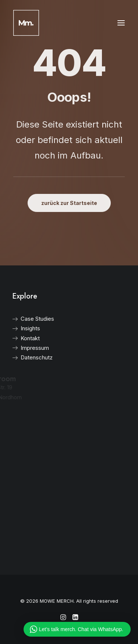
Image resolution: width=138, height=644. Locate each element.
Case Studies (29, 319)
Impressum (26, 348)
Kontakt (22, 338)
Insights (22, 328)
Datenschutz (28, 357)
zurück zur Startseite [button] (69, 203)
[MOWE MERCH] (26, 23)
